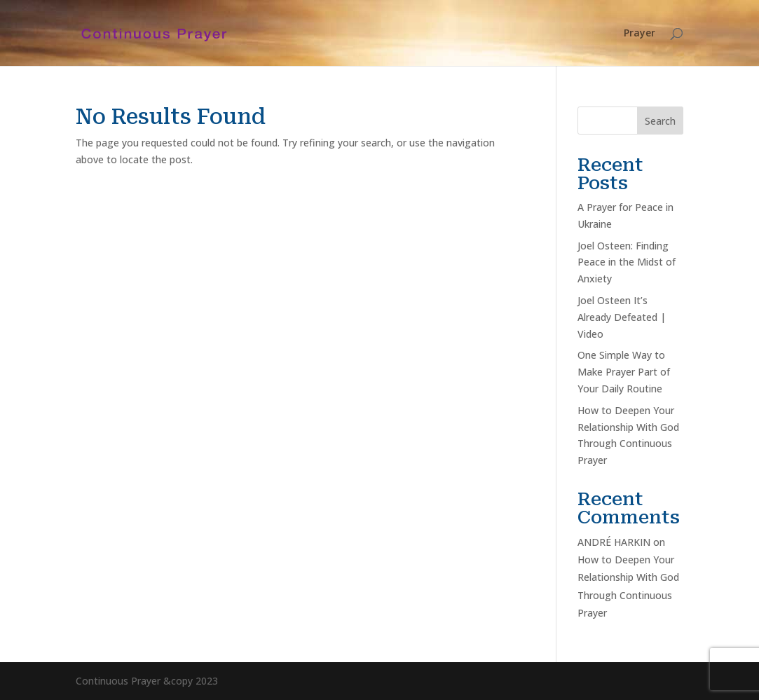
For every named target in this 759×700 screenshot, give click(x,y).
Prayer (640, 34)
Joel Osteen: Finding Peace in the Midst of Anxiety (627, 262)
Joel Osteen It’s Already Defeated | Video (622, 317)
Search (660, 121)
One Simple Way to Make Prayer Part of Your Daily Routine (624, 372)
